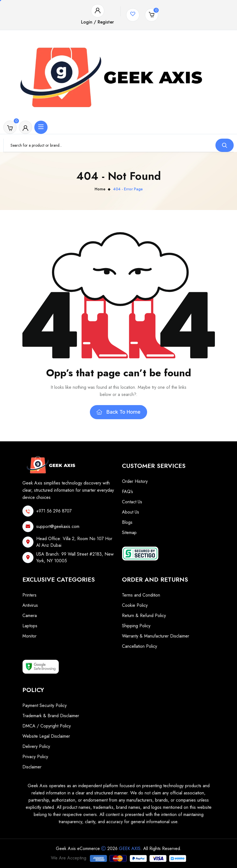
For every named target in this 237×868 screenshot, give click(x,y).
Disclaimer (32, 767)
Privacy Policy (35, 757)
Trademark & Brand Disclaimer (51, 716)
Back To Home (118, 412)
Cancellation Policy (140, 646)
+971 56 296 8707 (54, 511)
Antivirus (30, 605)
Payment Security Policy (45, 705)
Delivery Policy (36, 746)
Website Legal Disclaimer (46, 736)
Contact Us (132, 502)
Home (100, 189)
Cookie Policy (135, 605)
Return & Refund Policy (144, 616)
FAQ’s (127, 492)
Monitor (29, 636)
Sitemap (129, 533)
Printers (29, 595)
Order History (135, 481)
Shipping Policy (136, 626)
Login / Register (97, 22)
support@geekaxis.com (58, 526)
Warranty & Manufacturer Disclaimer (156, 636)
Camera (30, 616)
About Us (131, 512)
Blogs (127, 522)
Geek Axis (130, 848)
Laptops (30, 626)
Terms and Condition (141, 595)
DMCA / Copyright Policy (47, 726)
